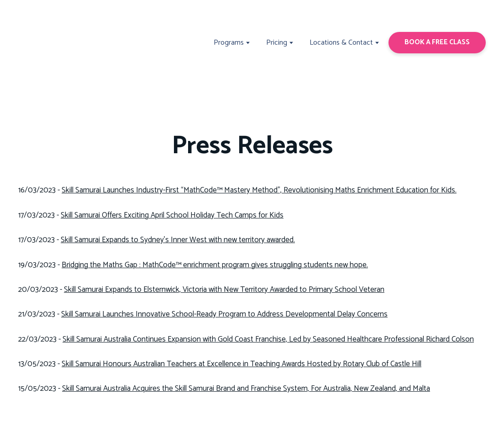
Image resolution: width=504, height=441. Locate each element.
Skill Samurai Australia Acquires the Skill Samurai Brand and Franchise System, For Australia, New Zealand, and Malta (246, 389)
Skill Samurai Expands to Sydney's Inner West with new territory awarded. (178, 240)
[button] (437, 42)
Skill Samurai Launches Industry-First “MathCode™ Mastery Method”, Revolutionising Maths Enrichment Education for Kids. (259, 190)
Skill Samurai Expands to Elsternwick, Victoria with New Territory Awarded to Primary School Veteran (224, 290)
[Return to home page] (52, 43)
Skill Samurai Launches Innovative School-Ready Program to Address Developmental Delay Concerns (224, 314)
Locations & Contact (341, 43)
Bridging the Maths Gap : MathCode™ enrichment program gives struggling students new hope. (215, 265)
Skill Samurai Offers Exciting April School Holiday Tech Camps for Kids (172, 215)
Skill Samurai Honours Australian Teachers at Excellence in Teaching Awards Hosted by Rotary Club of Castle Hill (241, 364)
